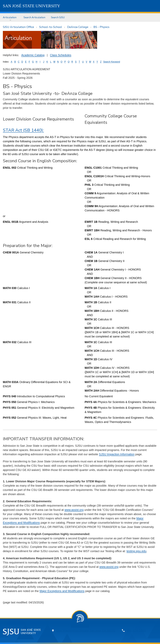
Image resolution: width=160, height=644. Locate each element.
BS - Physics (101, 27)
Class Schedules (61, 55)
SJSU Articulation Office (18, 27)
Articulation (10, 17)
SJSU (31, 6)
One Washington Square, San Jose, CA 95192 (86, 631)
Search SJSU (58, 17)
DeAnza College (78, 27)
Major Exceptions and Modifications (62, 591)
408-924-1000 (136, 631)
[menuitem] (10, 17)
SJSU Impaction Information (117, 454)
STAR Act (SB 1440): (23, 130)
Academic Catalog (33, 55)
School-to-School (51, 27)
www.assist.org (74, 510)
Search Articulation (34, 17)
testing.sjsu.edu (136, 551)
